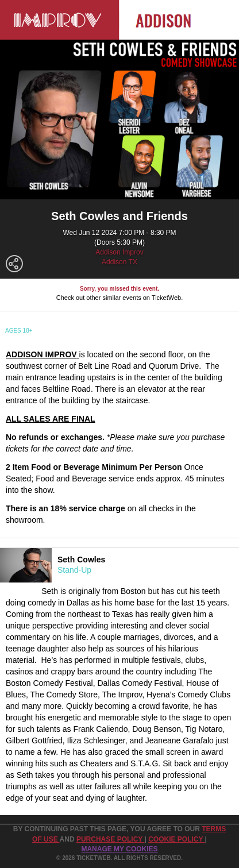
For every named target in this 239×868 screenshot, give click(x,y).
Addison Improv (119, 252)
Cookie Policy (176, 839)
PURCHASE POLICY (110, 839)
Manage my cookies (119, 849)
